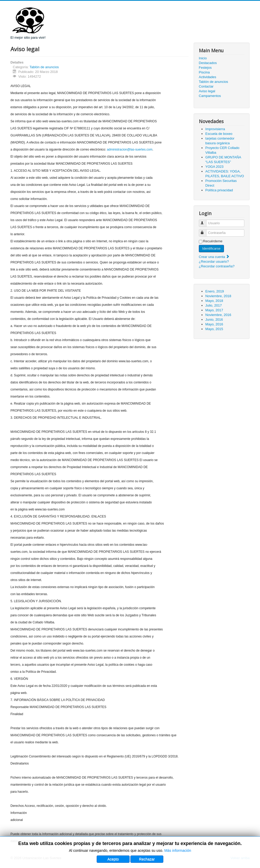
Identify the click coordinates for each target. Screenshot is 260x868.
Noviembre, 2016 (218, 315)
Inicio (203, 58)
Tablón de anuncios (44, 67)
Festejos (205, 68)
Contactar (206, 86)
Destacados (208, 63)
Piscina (204, 72)
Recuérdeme (213, 241)
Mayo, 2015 (214, 329)
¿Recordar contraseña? (217, 266)
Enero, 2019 (215, 291)
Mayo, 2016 (214, 324)
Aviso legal (207, 91)
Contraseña (205, 231)
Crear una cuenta (214, 257)
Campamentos (210, 96)
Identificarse (211, 248)
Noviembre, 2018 (218, 296)
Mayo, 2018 (214, 301)
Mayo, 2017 (214, 310)
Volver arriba (240, 858)
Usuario (205, 221)
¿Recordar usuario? (214, 261)
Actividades (207, 77)
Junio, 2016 (214, 320)
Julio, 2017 (214, 305)
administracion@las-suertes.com (130, 150)
